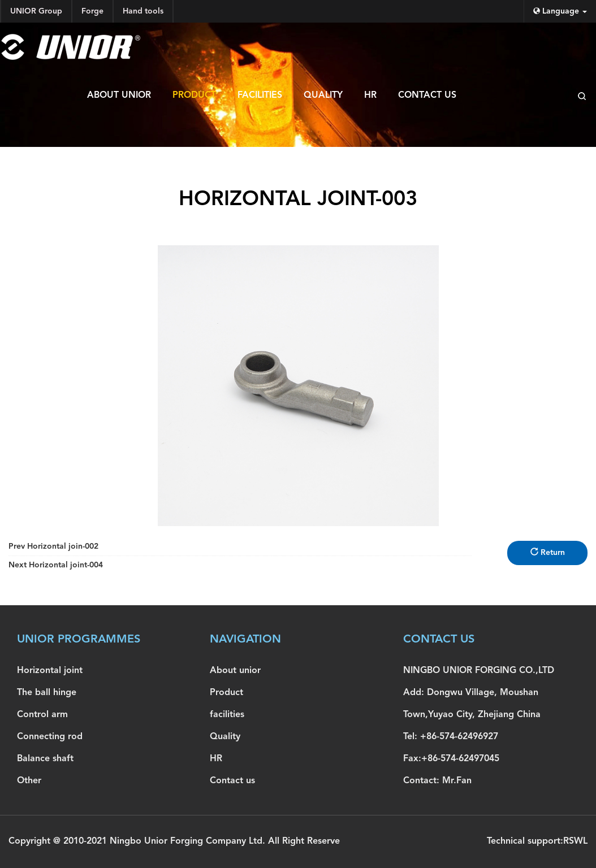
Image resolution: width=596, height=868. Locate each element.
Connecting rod (50, 737)
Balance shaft (45, 759)
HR (370, 96)
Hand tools (143, 11)
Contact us (427, 96)
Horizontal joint (50, 671)
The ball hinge (47, 693)
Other (29, 781)
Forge (92, 11)
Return (548, 552)
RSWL (575, 841)
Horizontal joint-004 (56, 565)
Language (560, 11)
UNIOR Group (36, 11)
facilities (260, 96)
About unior (119, 96)
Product (194, 96)
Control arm (42, 715)
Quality (323, 96)
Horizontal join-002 (53, 546)
